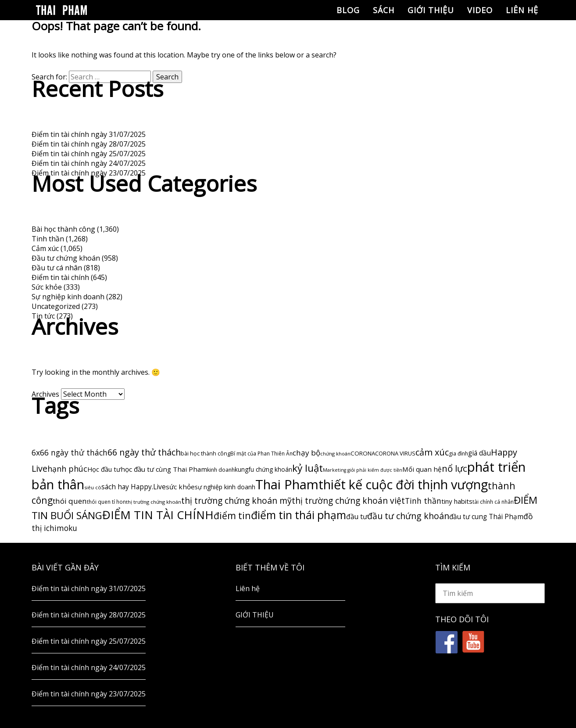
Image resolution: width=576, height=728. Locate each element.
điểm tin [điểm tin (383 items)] (232, 515)
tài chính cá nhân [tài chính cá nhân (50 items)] (493, 502)
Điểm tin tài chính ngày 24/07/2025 (89, 163)
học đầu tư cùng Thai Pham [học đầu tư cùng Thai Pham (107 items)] (164, 469)
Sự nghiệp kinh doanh (68, 297)
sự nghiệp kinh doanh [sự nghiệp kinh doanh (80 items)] (225, 487)
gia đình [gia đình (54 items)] (458, 454)
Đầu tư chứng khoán (66, 258)
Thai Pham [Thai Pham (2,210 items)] (287, 484)
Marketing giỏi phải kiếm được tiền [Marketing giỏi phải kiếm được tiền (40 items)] (363, 470)
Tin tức (43, 316)
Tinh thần (48, 239)
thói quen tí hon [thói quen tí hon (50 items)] (106, 502)
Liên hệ (522, 10)
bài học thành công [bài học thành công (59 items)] (206, 454)
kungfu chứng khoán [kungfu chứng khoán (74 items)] (263, 469)
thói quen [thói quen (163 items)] (70, 501)
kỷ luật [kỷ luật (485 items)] (308, 468)
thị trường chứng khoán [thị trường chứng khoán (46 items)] (154, 502)
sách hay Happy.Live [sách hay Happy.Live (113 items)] (134, 487)
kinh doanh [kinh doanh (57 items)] (221, 470)
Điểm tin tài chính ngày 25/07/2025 (89, 154)
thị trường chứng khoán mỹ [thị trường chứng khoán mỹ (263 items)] (236, 500)
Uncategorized (56, 306)
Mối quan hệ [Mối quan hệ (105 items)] (422, 469)
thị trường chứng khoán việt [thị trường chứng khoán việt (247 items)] (348, 501)
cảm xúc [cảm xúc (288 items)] (432, 452)
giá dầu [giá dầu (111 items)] (479, 453)
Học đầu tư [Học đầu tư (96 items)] (104, 469)
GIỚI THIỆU (431, 10)
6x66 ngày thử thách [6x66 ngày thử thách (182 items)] (70, 452)
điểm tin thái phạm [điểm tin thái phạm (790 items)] (299, 515)
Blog (348, 10)
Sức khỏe (47, 287)
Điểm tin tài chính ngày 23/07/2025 (89, 173)
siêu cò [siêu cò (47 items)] (93, 487)
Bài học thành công (63, 229)
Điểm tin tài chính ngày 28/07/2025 (89, 144)
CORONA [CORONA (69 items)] (363, 453)
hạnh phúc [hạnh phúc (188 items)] (67, 469)
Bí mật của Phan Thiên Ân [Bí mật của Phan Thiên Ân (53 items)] (261, 454)
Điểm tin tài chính (60, 277)
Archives (45, 394)
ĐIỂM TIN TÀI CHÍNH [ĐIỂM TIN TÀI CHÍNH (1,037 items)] (158, 515)
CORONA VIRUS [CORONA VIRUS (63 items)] (395, 453)
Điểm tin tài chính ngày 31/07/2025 (89, 134)
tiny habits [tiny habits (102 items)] (457, 501)
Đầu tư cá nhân (57, 268)
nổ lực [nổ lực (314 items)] (454, 468)
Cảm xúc (45, 248)
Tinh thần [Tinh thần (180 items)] (423, 501)
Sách (384, 10)
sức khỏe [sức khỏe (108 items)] (180, 487)
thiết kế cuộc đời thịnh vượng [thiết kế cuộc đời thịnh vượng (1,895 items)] (403, 484)
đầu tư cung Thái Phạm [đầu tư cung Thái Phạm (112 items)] (486, 517)
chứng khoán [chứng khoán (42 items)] (335, 454)
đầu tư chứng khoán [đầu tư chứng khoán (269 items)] (408, 516)
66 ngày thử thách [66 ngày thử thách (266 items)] (144, 452)
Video (480, 10)
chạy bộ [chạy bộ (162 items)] (306, 453)
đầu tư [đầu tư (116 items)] (357, 516)
